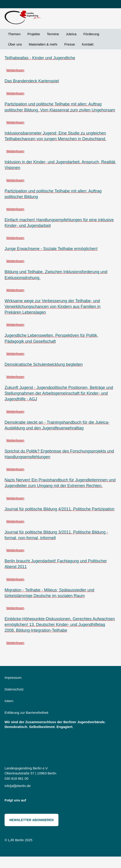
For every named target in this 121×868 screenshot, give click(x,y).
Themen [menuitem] (14, 34)
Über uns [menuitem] (15, 44)
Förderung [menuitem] (91, 34)
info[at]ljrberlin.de (18, 786)
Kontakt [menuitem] (88, 44)
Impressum (13, 678)
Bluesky (43, 801)
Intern (9, 701)
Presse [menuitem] (70, 44)
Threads (53, 801)
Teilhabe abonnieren (6, 653)
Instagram (33, 801)
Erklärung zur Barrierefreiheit (26, 713)
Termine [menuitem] (53, 34)
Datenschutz (14, 689)
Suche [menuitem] (100, 44)
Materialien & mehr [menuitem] (43, 44)
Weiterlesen (15, 70)
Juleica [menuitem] (71, 34)
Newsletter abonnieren (32, 820)
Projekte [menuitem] (34, 34)
